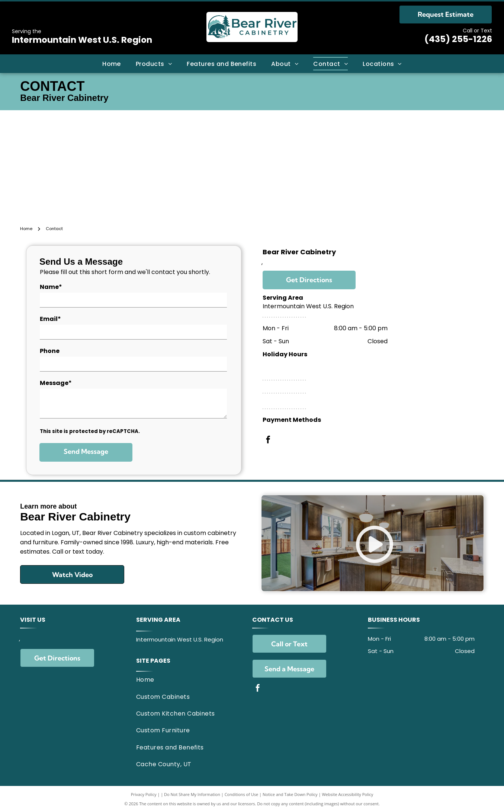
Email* (50, 319)
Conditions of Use (242, 794)
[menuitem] (112, 63)
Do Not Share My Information (192, 794)
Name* (51, 287)
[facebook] (268, 441)
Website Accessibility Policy (347, 794)
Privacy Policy (144, 794)
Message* (56, 383)
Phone (50, 351)
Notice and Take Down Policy (290, 794)
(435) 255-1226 (458, 39)
